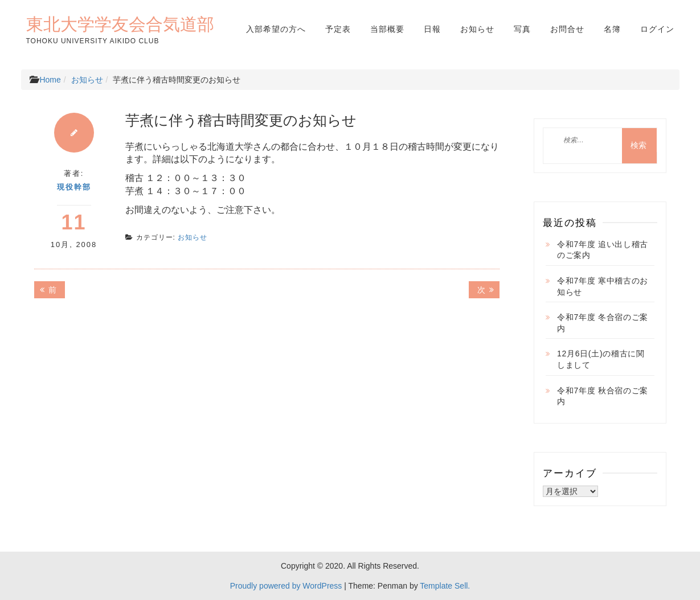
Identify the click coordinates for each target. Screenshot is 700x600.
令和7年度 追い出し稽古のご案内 (603, 250)
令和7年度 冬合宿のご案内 (603, 323)
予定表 (338, 29)
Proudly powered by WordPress (286, 586)
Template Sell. (445, 586)
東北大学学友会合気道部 (120, 24)
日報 (432, 29)
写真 (522, 29)
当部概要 (387, 29)
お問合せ (567, 29)
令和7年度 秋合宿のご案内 (603, 396)
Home (50, 80)
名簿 (612, 29)
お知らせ (477, 29)
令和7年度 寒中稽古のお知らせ (603, 286)
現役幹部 (74, 187)
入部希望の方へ (276, 29)
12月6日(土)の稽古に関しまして (601, 359)
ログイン (657, 29)
